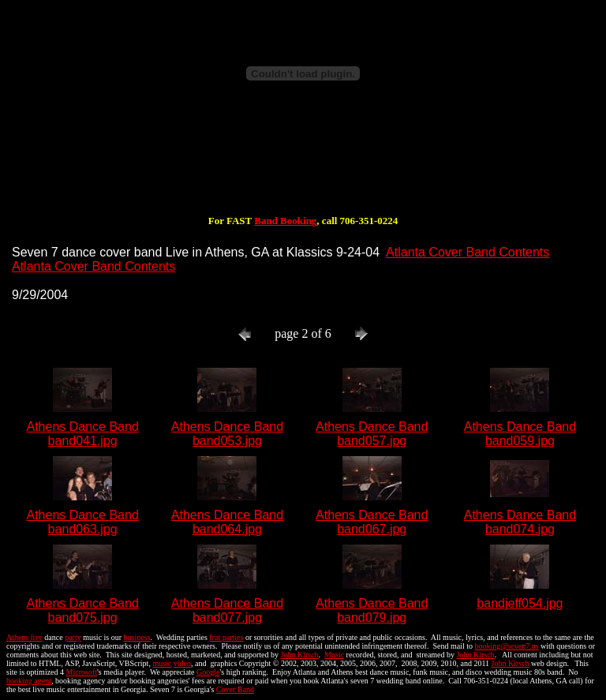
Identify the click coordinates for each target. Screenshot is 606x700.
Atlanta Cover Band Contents (468, 252)
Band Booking (285, 221)
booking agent (29, 681)
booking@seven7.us (506, 646)
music (162, 663)
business (137, 637)
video (182, 663)
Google (208, 672)
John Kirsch (300, 655)
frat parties (226, 637)
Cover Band (235, 689)
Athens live (24, 637)
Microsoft (82, 672)
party (73, 637)
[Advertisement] (303, 164)
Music (334, 655)
